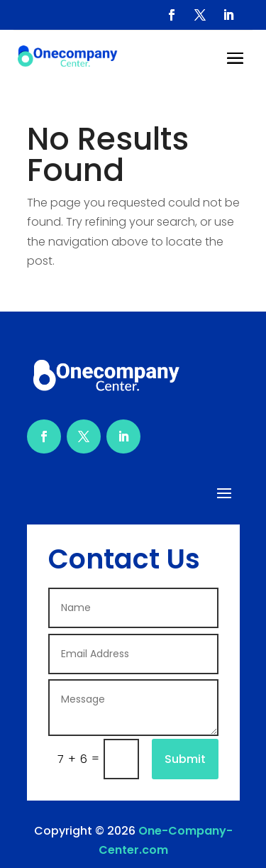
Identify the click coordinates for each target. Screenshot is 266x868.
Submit (185, 759)
